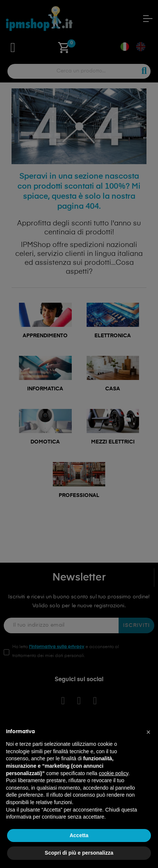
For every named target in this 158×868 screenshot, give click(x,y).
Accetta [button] (79, 835)
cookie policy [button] (114, 773)
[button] (148, 732)
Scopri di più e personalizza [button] (79, 853)
